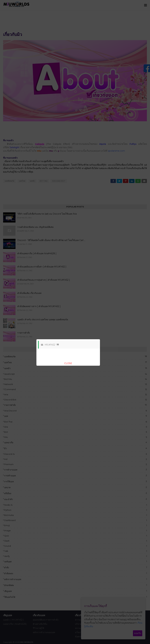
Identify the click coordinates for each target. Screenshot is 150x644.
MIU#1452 (50, 345)
